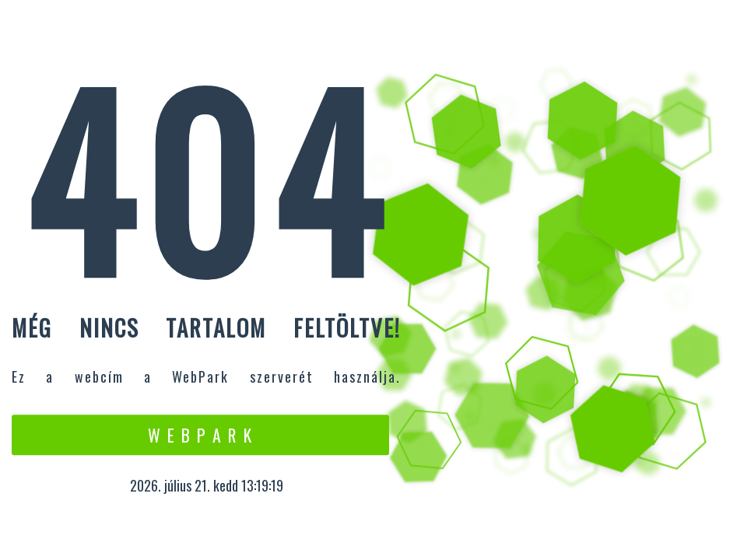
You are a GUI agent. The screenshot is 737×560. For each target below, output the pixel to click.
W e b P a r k (200, 435)
